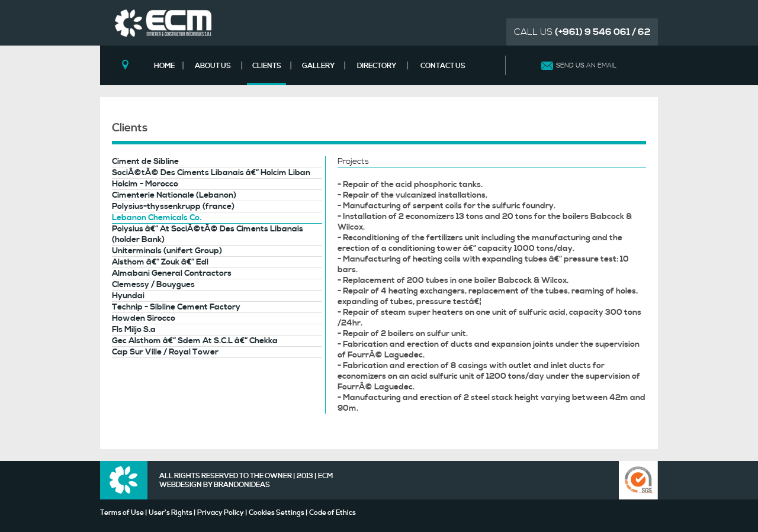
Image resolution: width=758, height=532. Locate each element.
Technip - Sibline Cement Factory (176, 307)
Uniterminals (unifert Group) (167, 251)
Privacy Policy (221, 513)
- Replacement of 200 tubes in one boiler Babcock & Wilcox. (453, 280)
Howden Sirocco (144, 318)
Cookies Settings (277, 513)
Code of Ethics (333, 513)
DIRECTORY (377, 66)
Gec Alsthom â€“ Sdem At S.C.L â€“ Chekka (195, 341)
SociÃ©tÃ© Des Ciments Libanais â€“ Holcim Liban (211, 173)
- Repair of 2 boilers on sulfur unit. (403, 334)
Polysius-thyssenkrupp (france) (173, 207)
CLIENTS (267, 66)
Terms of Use (122, 513)
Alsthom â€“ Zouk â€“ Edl (160, 262)
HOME (164, 66)
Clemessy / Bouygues (153, 285)
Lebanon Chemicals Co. (157, 218)
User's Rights (171, 513)
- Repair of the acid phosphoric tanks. (410, 185)
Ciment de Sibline (145, 162)
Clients (130, 128)
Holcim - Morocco (145, 184)
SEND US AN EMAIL (586, 66)
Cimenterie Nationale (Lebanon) (174, 195)
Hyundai (128, 296)
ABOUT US (213, 66)
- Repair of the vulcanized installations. (412, 195)
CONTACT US (443, 66)
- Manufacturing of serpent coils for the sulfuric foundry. (447, 206)
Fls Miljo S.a (134, 330)
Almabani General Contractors (172, 273)
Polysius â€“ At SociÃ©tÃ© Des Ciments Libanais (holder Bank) (208, 234)
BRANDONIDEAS (242, 485)
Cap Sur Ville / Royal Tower (165, 352)
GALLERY (318, 66)
